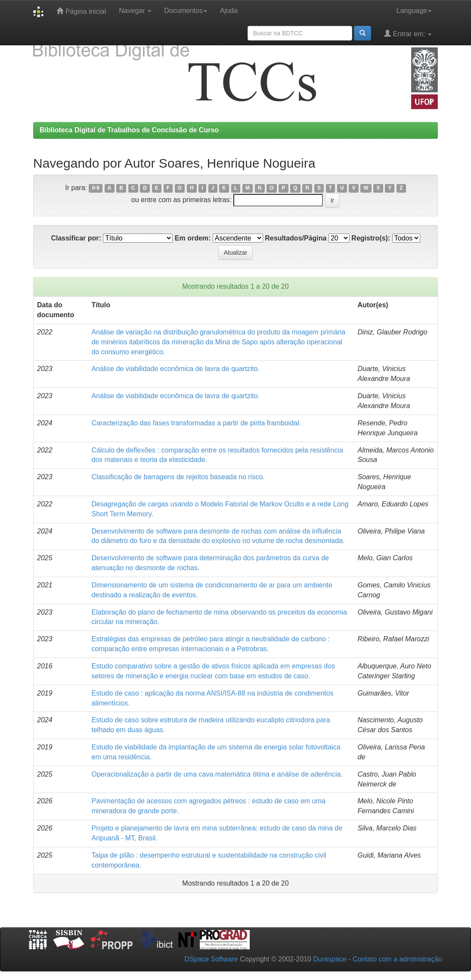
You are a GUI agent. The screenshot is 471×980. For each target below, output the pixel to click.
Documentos (186, 11)
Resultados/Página (296, 238)
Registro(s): (371, 238)
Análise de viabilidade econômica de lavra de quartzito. (176, 369)
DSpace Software (211, 959)
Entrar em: (408, 33)
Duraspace (330, 959)
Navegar (135, 11)
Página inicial (81, 11)
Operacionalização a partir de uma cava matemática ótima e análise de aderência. (217, 774)
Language (414, 11)
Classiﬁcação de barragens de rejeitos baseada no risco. (178, 477)
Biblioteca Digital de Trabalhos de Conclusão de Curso (129, 130)
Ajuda (229, 11)
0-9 (96, 188)
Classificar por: (76, 238)
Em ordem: (193, 238)
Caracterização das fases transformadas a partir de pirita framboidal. (196, 423)
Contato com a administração (397, 959)
